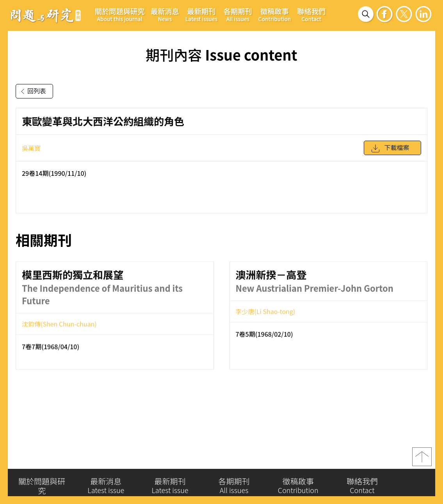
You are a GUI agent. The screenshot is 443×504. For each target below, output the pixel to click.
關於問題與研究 (120, 14)
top (422, 459)
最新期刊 (201, 14)
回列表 (32, 91)
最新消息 (165, 14)
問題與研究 (46, 15)
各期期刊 (238, 14)
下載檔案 (390, 151)
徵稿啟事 (275, 14)
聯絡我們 (311, 14)
